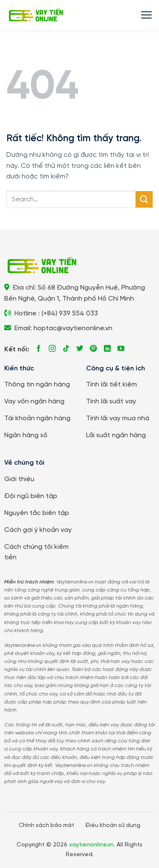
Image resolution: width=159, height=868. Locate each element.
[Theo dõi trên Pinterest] (93, 349)
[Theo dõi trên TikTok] (66, 349)
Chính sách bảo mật (46, 825)
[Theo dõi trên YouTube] (121, 349)
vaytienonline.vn (91, 845)
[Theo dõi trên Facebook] (39, 349)
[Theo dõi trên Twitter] (80, 349)
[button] (146, 15)
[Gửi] (144, 199)
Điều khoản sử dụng (113, 825)
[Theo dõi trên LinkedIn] (107, 349)
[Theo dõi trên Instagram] (52, 349)
